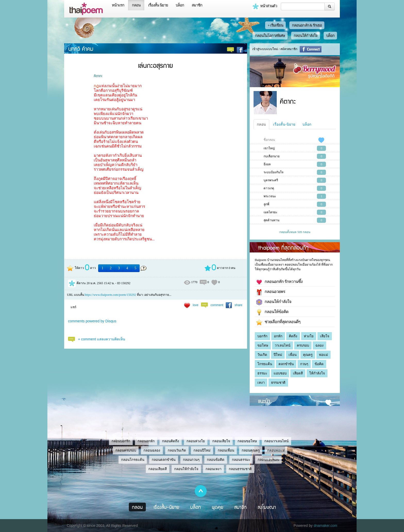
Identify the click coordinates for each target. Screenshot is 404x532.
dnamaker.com (325, 526)
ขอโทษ (263, 345)
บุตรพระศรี (271, 180)
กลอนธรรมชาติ (240, 469)
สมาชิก (197, 5)
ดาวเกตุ (269, 188)
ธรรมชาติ (278, 383)
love (196, 305)
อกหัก (278, 336)
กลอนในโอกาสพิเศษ (270, 36)
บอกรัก (262, 336)
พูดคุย (218, 507)
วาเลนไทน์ (283, 345)
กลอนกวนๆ (191, 460)
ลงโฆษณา (267, 507)
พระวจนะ (270, 196)
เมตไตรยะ (270, 212)
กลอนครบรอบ (126, 450)
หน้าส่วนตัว (264, 6)
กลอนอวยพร (271, 292)
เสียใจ (325, 336)
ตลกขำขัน (286, 364)
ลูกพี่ (266, 204)
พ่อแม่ (323, 355)
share (238, 305)
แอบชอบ (280, 373)
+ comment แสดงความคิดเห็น (102, 339)
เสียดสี (298, 373)
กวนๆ (304, 364)
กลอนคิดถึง (171, 441)
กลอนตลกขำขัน (164, 460)
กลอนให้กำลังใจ (306, 36)
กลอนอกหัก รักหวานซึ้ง (279, 282)
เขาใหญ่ (269, 148)
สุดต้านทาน (271, 220)
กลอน (136, 5)
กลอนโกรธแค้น (133, 460)
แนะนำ (264, 401)
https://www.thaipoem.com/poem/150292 (110, 295)
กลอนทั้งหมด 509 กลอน (295, 232)
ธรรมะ (262, 373)
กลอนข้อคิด (216, 460)
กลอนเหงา (213, 469)
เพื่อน (293, 355)
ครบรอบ (303, 345)
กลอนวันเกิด (177, 450)
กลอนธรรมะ (241, 460)
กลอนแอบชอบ (268, 460)
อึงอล (267, 164)
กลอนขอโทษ (247, 441)
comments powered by (92, 321)
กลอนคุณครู (251, 450)
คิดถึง (293, 336)
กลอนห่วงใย (196, 441)
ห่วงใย (309, 336)
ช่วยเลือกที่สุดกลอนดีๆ (278, 322)
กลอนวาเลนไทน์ (276, 441)
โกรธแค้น (265, 364)
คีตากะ (98, 76)
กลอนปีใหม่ (202, 450)
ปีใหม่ (278, 355)
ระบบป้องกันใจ (273, 172)
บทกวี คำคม (81, 48)
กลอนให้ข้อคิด (272, 312)
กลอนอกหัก (146, 441)
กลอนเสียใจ (221, 441)
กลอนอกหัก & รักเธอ (307, 25)
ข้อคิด (319, 364)
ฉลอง (319, 345)
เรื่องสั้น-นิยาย (284, 124)
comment (217, 305)
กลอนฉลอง (152, 450)
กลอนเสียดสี (158, 469)
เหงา (261, 383)
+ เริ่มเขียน (275, 25)
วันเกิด (262, 355)
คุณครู (308, 355)
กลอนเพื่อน (226, 450)
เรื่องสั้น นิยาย (158, 5)
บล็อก (180, 5)
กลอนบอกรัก (121, 441)
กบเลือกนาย (272, 156)
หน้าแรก (118, 5)
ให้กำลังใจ (317, 373)
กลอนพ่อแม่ (276, 450)
